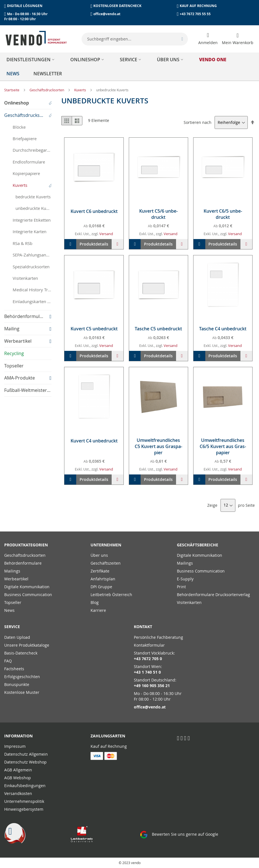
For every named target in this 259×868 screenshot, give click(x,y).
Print (181, 587)
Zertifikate (100, 571)
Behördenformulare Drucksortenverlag (213, 595)
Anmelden (208, 43)
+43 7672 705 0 (148, 659)
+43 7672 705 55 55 (195, 14)
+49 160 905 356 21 (152, 686)
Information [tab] (18, 736)
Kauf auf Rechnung (109, 746)
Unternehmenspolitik (24, 801)
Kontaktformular (149, 645)
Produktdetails (94, 244)
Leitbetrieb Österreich (111, 595)
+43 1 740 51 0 (147, 672)
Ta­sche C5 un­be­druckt (158, 329)
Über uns (99, 555)
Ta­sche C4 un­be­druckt (223, 329)
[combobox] (135, 39)
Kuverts (81, 90)
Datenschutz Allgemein (26, 754)
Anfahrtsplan (103, 579)
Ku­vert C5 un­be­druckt (94, 329)
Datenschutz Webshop (25, 762)
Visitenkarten (189, 602)
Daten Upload (17, 637)
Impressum (15, 746)
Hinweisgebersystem (24, 809)
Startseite (12, 90)
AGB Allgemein (18, 770)
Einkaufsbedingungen (25, 786)
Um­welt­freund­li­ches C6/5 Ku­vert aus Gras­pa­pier (223, 446)
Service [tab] (12, 627)
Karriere (98, 610)
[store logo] (36, 38)
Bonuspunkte (17, 684)
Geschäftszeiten (106, 563)
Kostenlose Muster (22, 692)
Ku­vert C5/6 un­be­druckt (158, 214)
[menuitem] (31, 60)
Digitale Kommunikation (27, 587)
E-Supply (185, 579)
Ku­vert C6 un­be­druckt (94, 211)
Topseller (13, 602)
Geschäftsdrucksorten (47, 90)
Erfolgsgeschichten (22, 677)
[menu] (129, 67)
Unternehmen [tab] (106, 545)
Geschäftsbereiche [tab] (198, 545)
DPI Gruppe (101, 587)
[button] (118, 244)
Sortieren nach (198, 122)
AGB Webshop (18, 778)
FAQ (8, 661)
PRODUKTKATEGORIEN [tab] (26, 545)
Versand (106, 234)
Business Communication (28, 595)
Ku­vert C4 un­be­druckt (94, 441)
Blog (95, 602)
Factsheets (14, 669)
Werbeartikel (16, 579)
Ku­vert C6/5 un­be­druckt (223, 214)
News (9, 610)
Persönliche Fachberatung (158, 637)
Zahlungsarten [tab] (108, 736)
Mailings (12, 571)
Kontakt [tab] (143, 627)
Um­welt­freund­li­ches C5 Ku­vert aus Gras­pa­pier (158, 446)
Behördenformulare (23, 563)
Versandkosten (18, 793)
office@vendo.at (107, 14)
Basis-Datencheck (21, 653)
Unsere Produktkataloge (27, 645)
